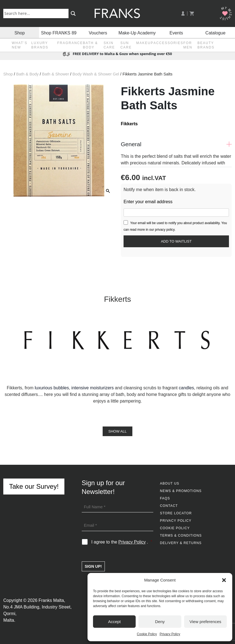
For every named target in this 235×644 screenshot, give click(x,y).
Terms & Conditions (181, 536)
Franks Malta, (52, 600)
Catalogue (215, 32)
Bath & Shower (56, 74)
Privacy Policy (170, 634)
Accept (114, 622)
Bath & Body (90, 45)
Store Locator (176, 513)
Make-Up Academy (137, 32)
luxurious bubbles (52, 388)
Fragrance (70, 43)
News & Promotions (181, 491)
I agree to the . (122, 542)
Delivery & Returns (181, 543)
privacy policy (165, 230)
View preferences (206, 622)
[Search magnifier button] (73, 13)
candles (186, 388)
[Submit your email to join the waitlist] (176, 241)
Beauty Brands (206, 45)
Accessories (169, 43)
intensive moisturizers (92, 388)
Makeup (145, 43)
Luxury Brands (40, 45)
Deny (160, 622)
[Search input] (37, 13)
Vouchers (98, 32)
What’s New (20, 45)
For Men (188, 45)
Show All (117, 431)
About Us (170, 483)
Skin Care (109, 45)
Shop (19, 32)
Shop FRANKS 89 (59, 32)
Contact (169, 506)
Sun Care (126, 45)
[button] (224, 580)
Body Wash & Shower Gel (96, 74)
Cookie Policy (147, 634)
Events (176, 32)
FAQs (165, 498)
